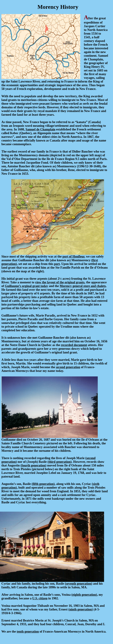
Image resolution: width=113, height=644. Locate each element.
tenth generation (28, 632)
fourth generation (33, 465)
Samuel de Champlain (40, 129)
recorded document (74, 345)
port (57, 264)
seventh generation (78, 584)
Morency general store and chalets (83, 286)
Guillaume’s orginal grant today (27, 286)
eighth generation (84, 595)
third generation (60, 462)
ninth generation (81, 609)
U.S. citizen (40, 598)
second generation (68, 367)
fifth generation (43, 484)
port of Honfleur (73, 257)
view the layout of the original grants (60, 282)
